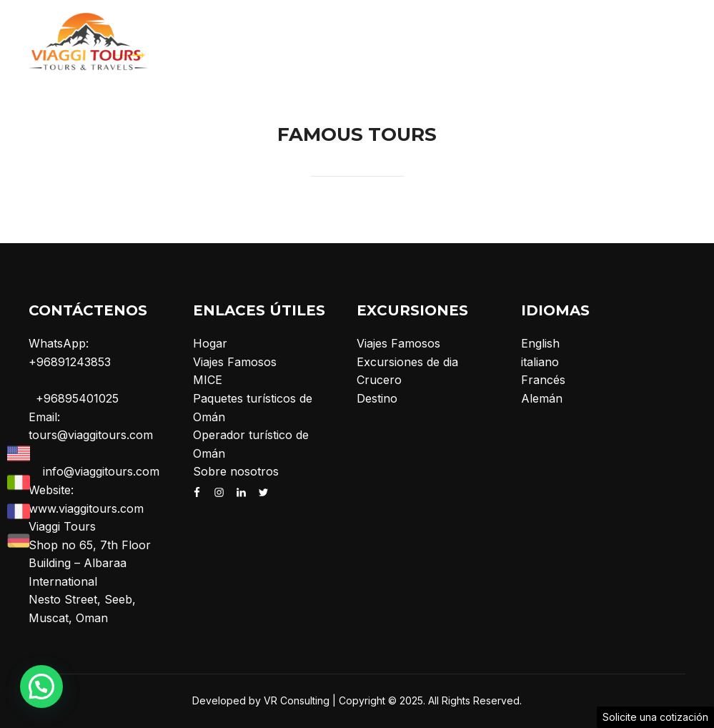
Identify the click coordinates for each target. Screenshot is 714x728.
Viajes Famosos (235, 362)
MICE (208, 380)
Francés (543, 380)
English (540, 343)
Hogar (210, 343)
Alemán (542, 398)
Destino (377, 398)
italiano (540, 362)
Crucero (379, 380)
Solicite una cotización (655, 717)
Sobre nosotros (236, 471)
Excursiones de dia (407, 362)
